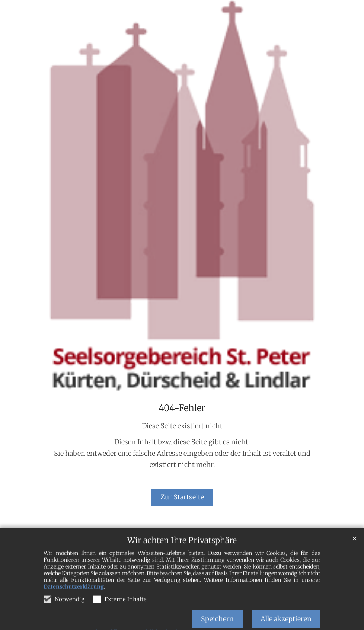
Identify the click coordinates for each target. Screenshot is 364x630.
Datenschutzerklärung (74, 599)
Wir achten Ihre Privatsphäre (182, 553)
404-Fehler (182, 408)
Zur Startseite (182, 497)
